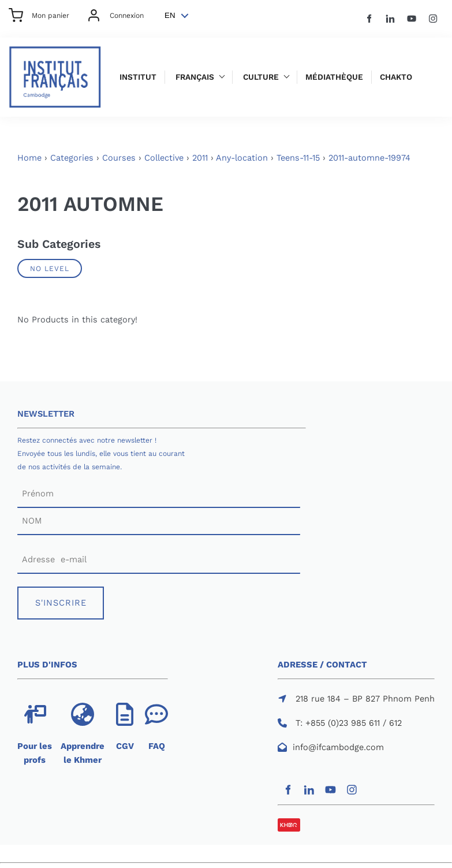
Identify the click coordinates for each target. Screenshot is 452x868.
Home (29, 158)
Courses (119, 158)
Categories (72, 158)
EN (170, 15)
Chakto (396, 77)
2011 (200, 158)
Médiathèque (334, 77)
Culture (261, 77)
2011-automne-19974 (369, 158)
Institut (138, 77)
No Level (50, 268)
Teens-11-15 (298, 158)
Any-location (242, 158)
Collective (164, 158)
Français (195, 77)
